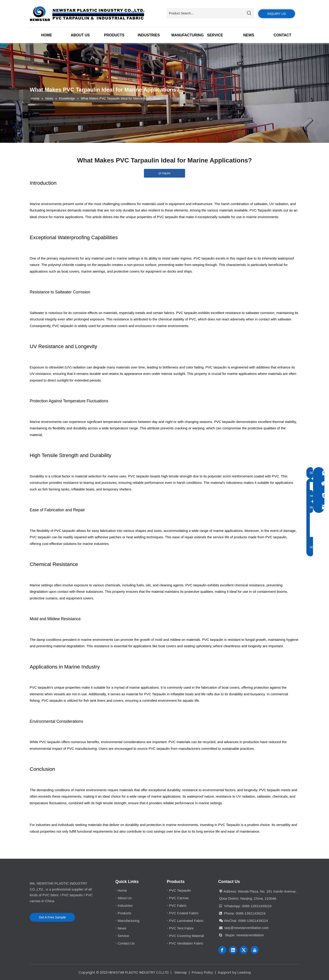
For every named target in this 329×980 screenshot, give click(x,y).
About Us (125, 898)
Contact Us (126, 943)
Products (124, 913)
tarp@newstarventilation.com (247, 928)
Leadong (244, 972)
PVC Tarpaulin (260, 210)
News (122, 928)
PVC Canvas (179, 898)
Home (122, 890)
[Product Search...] (206, 13)
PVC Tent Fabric (182, 928)
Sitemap (181, 972)
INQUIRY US (277, 14)
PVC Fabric (178, 906)
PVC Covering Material (187, 936)
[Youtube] (255, 950)
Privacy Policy (202, 972)
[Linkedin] (233, 950)
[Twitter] (244, 950)
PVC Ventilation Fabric (186, 943)
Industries (125, 906)
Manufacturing (129, 921)
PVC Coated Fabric (184, 913)
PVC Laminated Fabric (186, 921)
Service (123, 936)
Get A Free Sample (52, 917)
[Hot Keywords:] (249, 13)
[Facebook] (222, 950)
